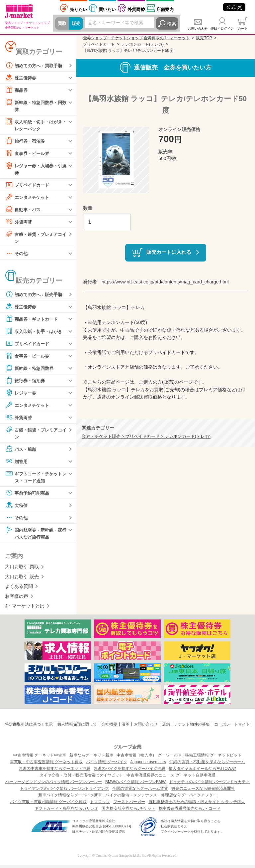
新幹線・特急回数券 (31, 370)
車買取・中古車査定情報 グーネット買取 (46, 765)
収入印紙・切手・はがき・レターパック (33, 125)
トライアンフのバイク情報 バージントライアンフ (64, 791)
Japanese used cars (148, 765)
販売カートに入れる (169, 252)
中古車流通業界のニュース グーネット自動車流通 (171, 778)
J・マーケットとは (25, 609)
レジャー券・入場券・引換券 (36, 170)
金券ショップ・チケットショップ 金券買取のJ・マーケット (136, 38)
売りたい (78, 9)
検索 (172, 24)
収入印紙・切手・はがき (36, 333)
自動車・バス (24, 211)
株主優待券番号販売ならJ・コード (190, 811)
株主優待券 (22, 78)
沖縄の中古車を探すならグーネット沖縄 (54, 772)
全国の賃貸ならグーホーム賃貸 (140, 791)
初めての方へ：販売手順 (36, 296)
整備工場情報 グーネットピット (213, 758)
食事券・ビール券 (29, 154)
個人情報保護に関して (77, 728)
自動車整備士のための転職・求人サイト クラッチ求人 (197, 805)
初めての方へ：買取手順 (36, 65)
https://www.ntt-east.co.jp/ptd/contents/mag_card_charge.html (165, 282)
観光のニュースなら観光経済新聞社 (203, 791)
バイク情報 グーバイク (106, 765)
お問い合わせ (198, 28)
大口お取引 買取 (22, 570)
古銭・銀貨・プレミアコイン (36, 238)
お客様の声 (17, 599)
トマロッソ (100, 805)
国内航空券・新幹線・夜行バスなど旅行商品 (36, 535)
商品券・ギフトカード (33, 321)
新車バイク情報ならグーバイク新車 (70, 798)
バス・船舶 (22, 451)
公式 (234, 7)
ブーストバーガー (129, 805)
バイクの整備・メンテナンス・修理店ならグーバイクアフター (161, 798)
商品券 (17, 90)
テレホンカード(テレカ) (142, 44)
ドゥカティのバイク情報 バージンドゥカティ (209, 785)
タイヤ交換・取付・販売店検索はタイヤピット (81, 778)
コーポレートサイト (232, 728)
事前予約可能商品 (29, 495)
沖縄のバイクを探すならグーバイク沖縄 (129, 772)
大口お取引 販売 (22, 580)
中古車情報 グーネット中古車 (40, 758)
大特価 (17, 508)
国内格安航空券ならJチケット (128, 811)
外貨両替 (136, 9)
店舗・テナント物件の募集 (186, 728)
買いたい (107, 9)
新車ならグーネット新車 (91, 758)
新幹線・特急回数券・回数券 (36, 105)
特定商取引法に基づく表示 (29, 728)
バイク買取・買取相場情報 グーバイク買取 (48, 805)
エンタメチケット (29, 198)
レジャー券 (22, 395)
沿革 (126, 728)
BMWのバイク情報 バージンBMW (135, 785)
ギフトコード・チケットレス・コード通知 (36, 479)
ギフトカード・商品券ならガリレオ (66, 811)
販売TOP (204, 38)
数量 (88, 208)
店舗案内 (165, 9)
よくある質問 (19, 590)
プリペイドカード (29, 186)
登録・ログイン (222, 28)
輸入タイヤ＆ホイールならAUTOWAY (202, 772)
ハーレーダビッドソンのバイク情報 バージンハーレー (54, 785)
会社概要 (109, 728)
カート (243, 28)
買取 (62, 24)
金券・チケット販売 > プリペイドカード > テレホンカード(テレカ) (146, 436)
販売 (77, 24)
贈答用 (17, 463)
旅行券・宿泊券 (26, 142)
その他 (17, 255)
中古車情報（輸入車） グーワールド (149, 758)
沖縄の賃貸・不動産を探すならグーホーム (207, 765)
